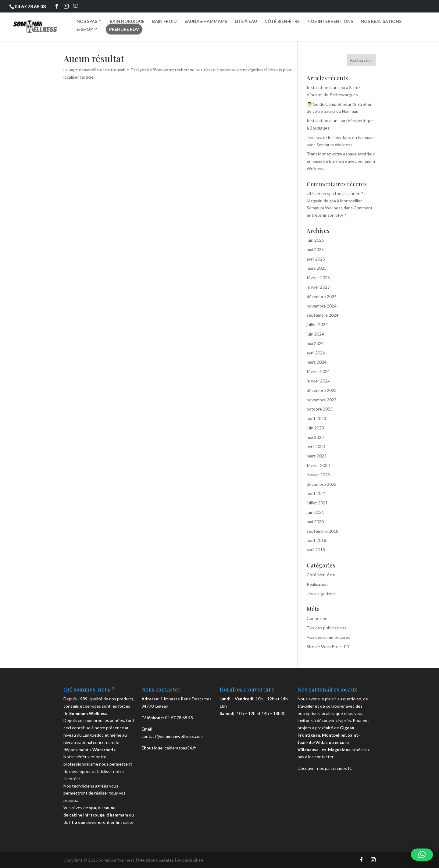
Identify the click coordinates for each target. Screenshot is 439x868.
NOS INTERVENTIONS (330, 21)
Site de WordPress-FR (328, 647)
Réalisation (317, 584)
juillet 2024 (317, 324)
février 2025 (318, 277)
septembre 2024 (323, 315)
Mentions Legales (156, 860)
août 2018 (316, 540)
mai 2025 (315, 249)
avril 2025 (316, 259)
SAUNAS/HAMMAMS (206, 21)
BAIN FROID (164, 21)
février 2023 (318, 465)
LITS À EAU (246, 21)
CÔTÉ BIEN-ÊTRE (282, 21)
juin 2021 (315, 512)
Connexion (317, 618)
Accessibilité (190, 860)
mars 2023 (317, 456)
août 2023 (316, 418)
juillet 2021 (317, 503)
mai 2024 (315, 343)
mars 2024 (317, 362)
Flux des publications (327, 628)
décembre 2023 (322, 390)
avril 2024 (316, 353)
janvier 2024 (318, 381)
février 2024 (318, 371)
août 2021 (316, 493)
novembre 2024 (322, 306)
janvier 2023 (318, 475)
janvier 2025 (318, 287)
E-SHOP (85, 29)
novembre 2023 (322, 400)
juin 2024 (315, 334)
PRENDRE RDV (124, 29)
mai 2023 (315, 437)
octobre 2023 (320, 409)
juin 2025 (315, 240)
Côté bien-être (321, 575)
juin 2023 (315, 428)
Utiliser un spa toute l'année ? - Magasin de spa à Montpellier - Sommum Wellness (336, 201)
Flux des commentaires (328, 637)
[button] (422, 855)
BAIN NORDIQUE (127, 21)
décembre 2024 (322, 296)
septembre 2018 (323, 531)
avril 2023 (316, 446)
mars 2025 (317, 268)
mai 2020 (315, 522)
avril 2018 (316, 550)
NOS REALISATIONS (381, 21)
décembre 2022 (322, 484)
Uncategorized (321, 594)
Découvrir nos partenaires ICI (326, 768)
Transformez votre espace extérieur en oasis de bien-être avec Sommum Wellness (341, 161)
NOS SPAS (87, 21)
